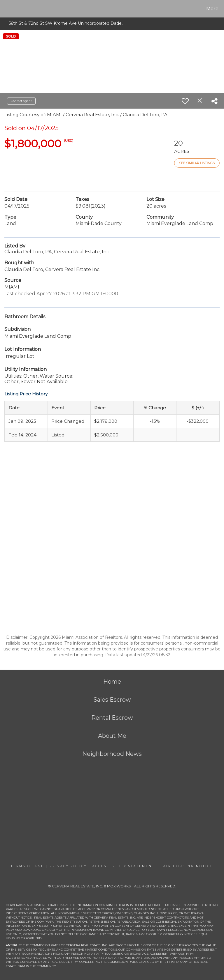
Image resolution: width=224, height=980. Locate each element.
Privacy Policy (68, 866)
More (212, 9)
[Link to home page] (6, 9)
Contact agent (21, 101)
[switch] (185, 101)
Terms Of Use (27, 866)
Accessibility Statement (124, 866)
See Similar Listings (197, 163)
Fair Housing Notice (187, 866)
